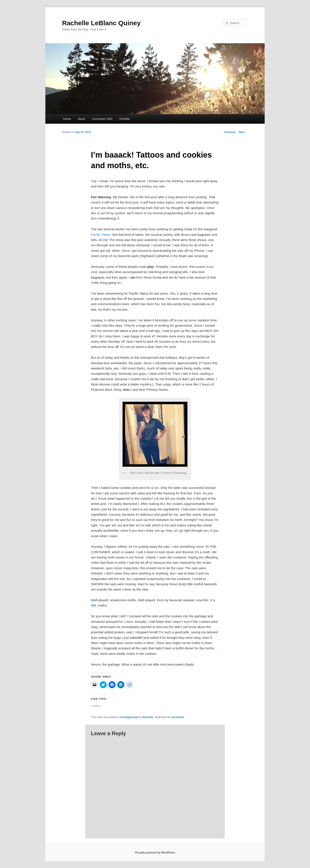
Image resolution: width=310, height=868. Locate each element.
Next (243, 132)
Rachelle (148, 717)
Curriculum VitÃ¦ (102, 119)
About (81, 119)
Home (67, 119)
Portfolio (125, 119)
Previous (228, 132)
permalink (178, 717)
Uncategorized (129, 717)
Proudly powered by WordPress (155, 853)
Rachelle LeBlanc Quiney (101, 23)
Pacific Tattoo (101, 235)
